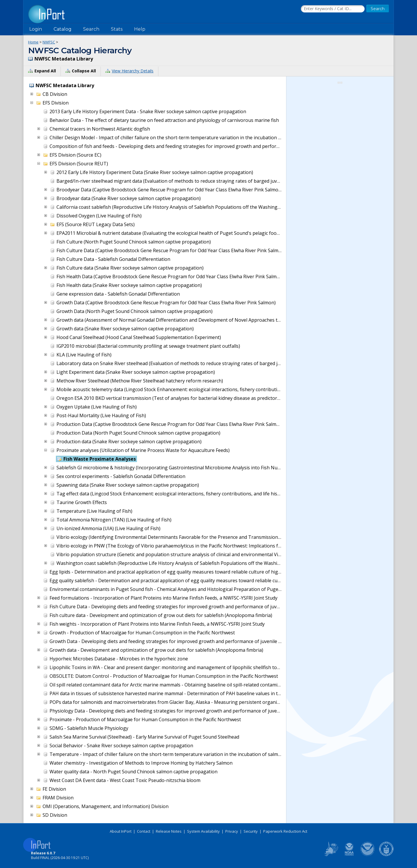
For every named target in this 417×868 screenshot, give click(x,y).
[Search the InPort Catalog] (333, 9)
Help (140, 29)
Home (33, 42)
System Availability (203, 831)
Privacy (232, 831)
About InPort (121, 831)
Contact (144, 831)
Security (251, 831)
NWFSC (49, 42)
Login (36, 29)
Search (91, 29)
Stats (117, 29)
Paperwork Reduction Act (285, 831)
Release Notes (169, 831)
